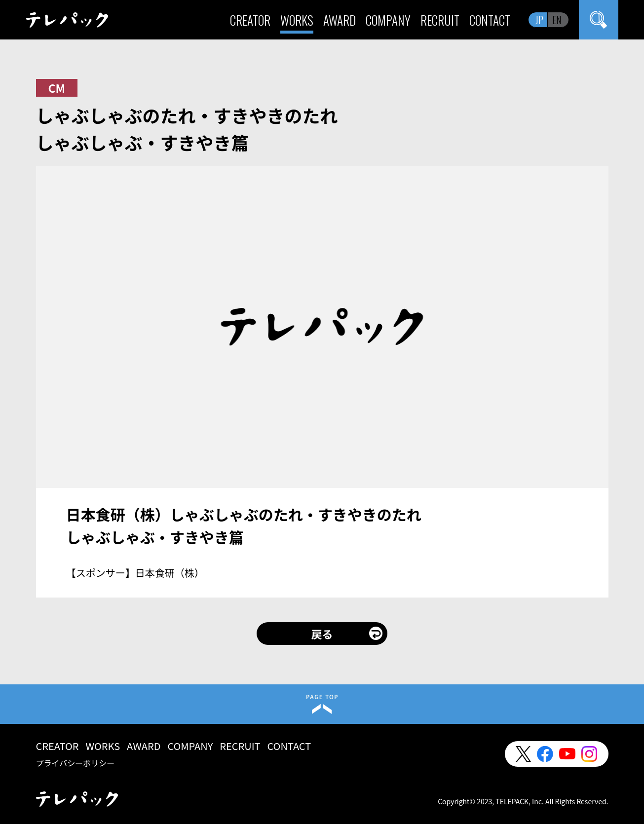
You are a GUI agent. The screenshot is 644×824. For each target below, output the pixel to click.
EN (557, 20)
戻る (322, 634)
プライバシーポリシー (76, 763)
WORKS (297, 20)
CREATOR (250, 20)
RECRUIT (440, 20)
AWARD (340, 20)
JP (539, 20)
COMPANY (388, 20)
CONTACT (490, 20)
